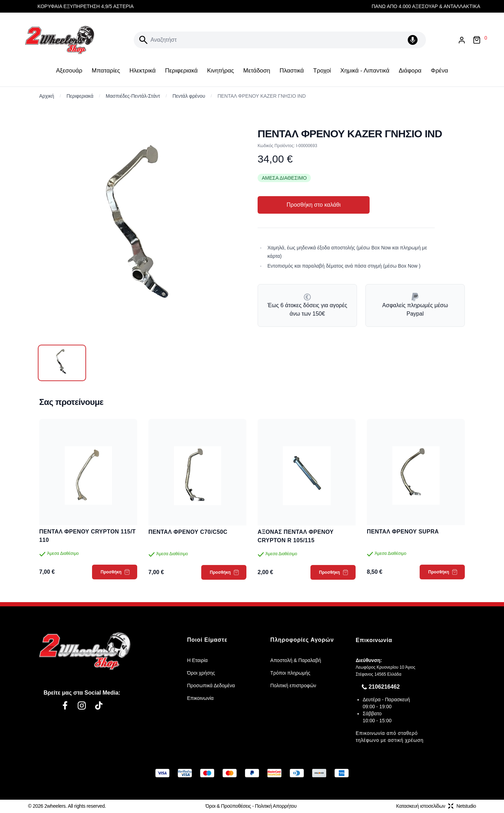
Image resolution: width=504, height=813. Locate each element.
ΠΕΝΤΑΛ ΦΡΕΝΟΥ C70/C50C (188, 532)
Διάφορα (410, 71)
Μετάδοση (257, 71)
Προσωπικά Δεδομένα (211, 685)
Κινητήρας (220, 71)
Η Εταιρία (197, 660)
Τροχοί (322, 71)
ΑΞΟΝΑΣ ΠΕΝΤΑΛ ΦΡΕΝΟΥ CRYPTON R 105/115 (296, 536)
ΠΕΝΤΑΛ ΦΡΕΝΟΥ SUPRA (403, 532)
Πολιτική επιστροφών (293, 685)
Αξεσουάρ (69, 71)
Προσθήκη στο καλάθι (314, 205)
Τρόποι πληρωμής (290, 673)
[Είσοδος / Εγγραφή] (462, 40)
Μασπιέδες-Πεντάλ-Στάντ (133, 96)
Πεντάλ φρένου (189, 96)
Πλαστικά (292, 71)
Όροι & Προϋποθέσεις (228, 806)
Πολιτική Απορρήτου (276, 806)
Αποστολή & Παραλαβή (296, 660)
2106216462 (384, 687)
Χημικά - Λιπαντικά (365, 71)
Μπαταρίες (106, 71)
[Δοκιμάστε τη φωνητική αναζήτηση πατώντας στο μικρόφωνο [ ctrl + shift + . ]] (414, 40)
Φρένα (439, 71)
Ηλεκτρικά (143, 71)
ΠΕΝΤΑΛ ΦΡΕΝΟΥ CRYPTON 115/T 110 (87, 536)
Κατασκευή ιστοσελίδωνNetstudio (436, 806)
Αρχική (47, 96)
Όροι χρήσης (201, 673)
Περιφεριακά (181, 71)
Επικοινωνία (200, 698)
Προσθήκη (115, 572)
